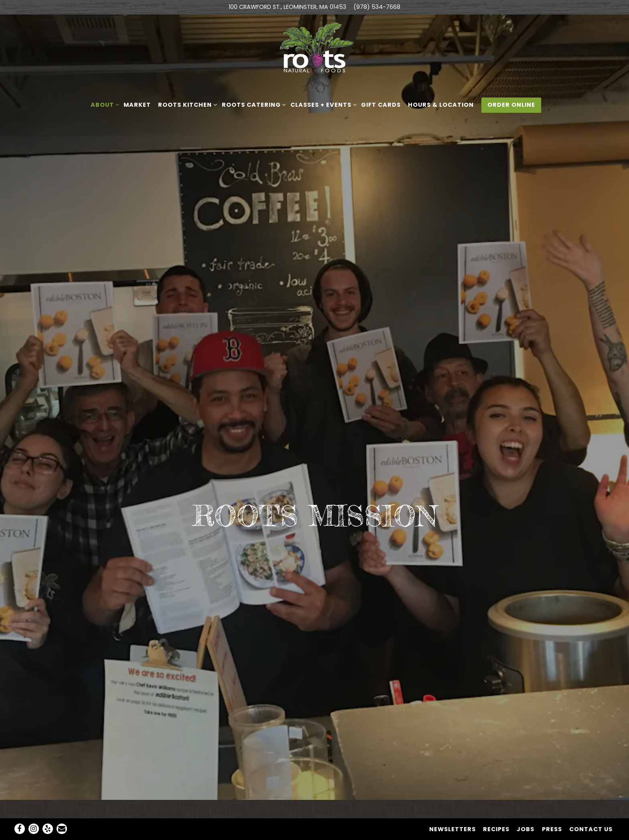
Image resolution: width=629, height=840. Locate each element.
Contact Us (591, 809)
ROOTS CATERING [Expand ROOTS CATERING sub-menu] (253, 105)
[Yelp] (48, 809)
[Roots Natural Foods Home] (314, 58)
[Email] (62, 809)
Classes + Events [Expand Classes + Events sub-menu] (322, 105)
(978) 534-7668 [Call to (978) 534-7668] (377, 7)
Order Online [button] (511, 105)
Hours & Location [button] (441, 105)
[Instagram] (34, 809)
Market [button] (137, 105)
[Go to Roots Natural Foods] (287, 7)
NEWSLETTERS (452, 809)
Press (552, 809)
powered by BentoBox (315, 830)
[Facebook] (20, 809)
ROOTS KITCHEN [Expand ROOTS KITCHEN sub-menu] (186, 105)
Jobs (526, 809)
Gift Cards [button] (381, 105)
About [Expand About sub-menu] (103, 105)
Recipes (496, 809)
